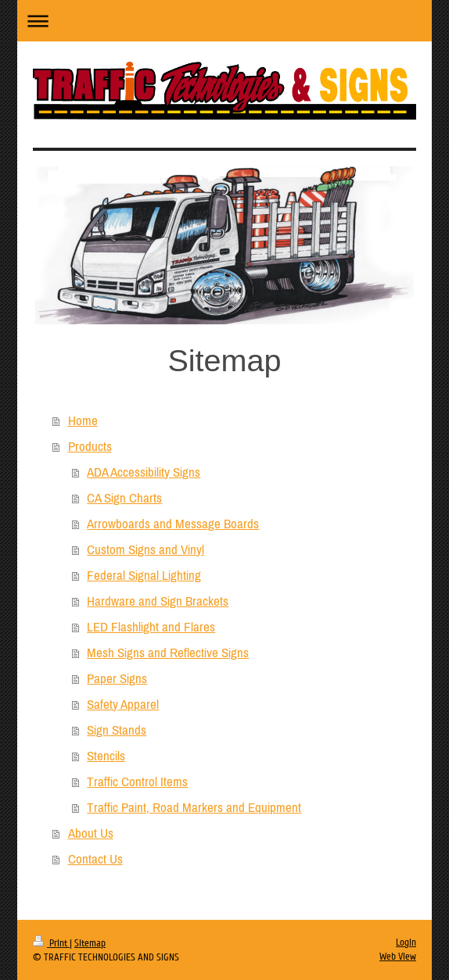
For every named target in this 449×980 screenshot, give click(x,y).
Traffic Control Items (137, 781)
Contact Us (95, 859)
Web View (398, 957)
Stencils (106, 756)
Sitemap (90, 943)
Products (90, 446)
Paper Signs (117, 678)
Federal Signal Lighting (144, 575)
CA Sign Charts (124, 498)
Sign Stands (117, 730)
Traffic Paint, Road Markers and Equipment (194, 807)
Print (51, 943)
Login (406, 942)
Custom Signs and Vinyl (145, 549)
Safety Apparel (123, 704)
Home (83, 420)
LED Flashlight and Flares (151, 627)
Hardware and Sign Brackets (158, 601)
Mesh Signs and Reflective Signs (168, 653)
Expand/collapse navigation (224, 21)
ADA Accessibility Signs (144, 472)
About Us (91, 833)
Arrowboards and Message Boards (173, 524)
